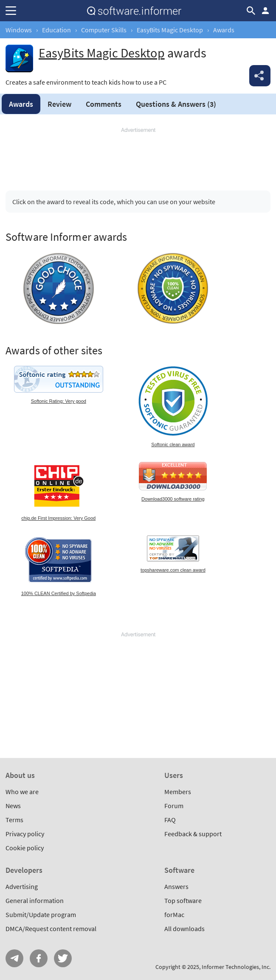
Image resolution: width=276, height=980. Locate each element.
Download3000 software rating (173, 499)
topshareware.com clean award (173, 570)
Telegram (14, 958)
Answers (176, 104)
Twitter (63, 958)
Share (260, 76)
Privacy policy (25, 834)
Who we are (22, 792)
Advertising (22, 886)
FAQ (170, 820)
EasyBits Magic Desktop (170, 30)
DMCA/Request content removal (51, 929)
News (13, 806)
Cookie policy (25, 848)
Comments (104, 104)
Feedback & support (193, 834)
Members (178, 792)
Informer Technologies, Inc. (236, 967)
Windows (19, 30)
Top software (183, 900)
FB (39, 958)
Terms (14, 820)
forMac (174, 914)
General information (35, 900)
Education (56, 30)
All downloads (184, 929)
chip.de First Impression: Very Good (58, 518)
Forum (174, 806)
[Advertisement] (138, 156)
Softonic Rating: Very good (59, 401)
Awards (21, 104)
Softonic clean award (173, 444)
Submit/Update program (41, 914)
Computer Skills (104, 30)
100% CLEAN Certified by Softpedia (59, 593)
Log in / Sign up (265, 11)
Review (59, 104)
